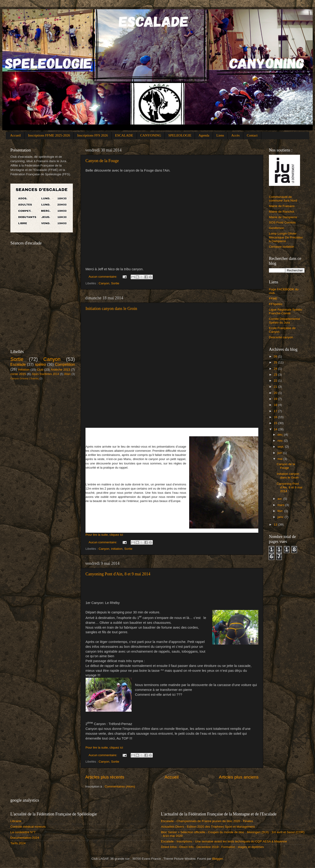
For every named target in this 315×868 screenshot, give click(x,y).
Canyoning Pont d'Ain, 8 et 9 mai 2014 (118, 574)
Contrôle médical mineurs (28, 827)
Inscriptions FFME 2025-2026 (49, 135)
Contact (252, 135)
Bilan (67, 374)
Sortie (115, 283)
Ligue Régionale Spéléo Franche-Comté (285, 311)
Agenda (204, 135)
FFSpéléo (276, 304)
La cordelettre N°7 (23, 832)
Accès (235, 135)
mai (280, 459)
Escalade (18, 364)
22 (276, 381)
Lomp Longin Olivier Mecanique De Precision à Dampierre (286, 237)
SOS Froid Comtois (282, 222)
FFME (273, 299)
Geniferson (277, 228)
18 (276, 405)
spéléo (40, 364)
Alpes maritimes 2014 (45, 374)
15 (276, 423)
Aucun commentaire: (103, 277)
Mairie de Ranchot (282, 212)
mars (281, 505)
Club (40, 370)
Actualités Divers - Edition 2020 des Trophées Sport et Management (208, 827)
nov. (281, 441)
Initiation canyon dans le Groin (111, 309)
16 (276, 417)
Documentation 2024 (25, 838)
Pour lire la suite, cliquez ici (104, 535)
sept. (281, 447)
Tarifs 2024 (18, 843)
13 (276, 525)
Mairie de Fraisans (282, 206)
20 (276, 393)
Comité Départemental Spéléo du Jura (284, 321)
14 (276, 429)
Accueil (16, 135)
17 (276, 411)
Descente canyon (281, 337)
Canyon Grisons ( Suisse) (25, 378)
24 (276, 369)
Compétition (65, 364)
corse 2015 (18, 374)
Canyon (104, 283)
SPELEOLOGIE (180, 135)
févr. (281, 511)
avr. (280, 499)
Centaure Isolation (282, 247)
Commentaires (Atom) (120, 786)
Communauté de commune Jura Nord (283, 199)
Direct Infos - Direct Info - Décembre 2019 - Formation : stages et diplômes (212, 847)
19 (276, 399)
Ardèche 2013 (60, 370)
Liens (220, 135)
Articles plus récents (105, 777)
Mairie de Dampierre (283, 217)
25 (276, 362)
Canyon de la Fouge (102, 161)
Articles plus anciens (239, 777)
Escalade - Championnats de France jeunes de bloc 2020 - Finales (207, 821)
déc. (281, 435)
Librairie (16, 821)
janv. (281, 517)
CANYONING (151, 135)
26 (276, 356)
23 (276, 375)
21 (276, 387)
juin (280, 453)
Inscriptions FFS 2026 (93, 135)
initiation (117, 549)
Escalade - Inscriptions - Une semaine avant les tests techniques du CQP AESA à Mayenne (224, 841)
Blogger (218, 859)
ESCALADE (124, 135)
